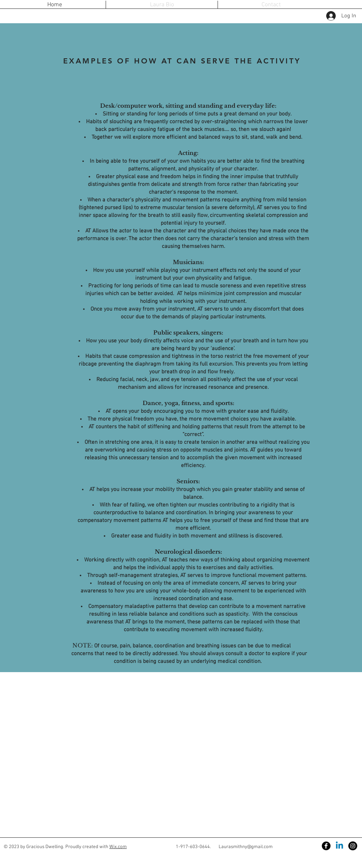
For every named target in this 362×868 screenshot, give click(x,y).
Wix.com (118, 847)
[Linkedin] (339, 846)
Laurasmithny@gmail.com (246, 847)
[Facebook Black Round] (326, 846)
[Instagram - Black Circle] (353, 846)
